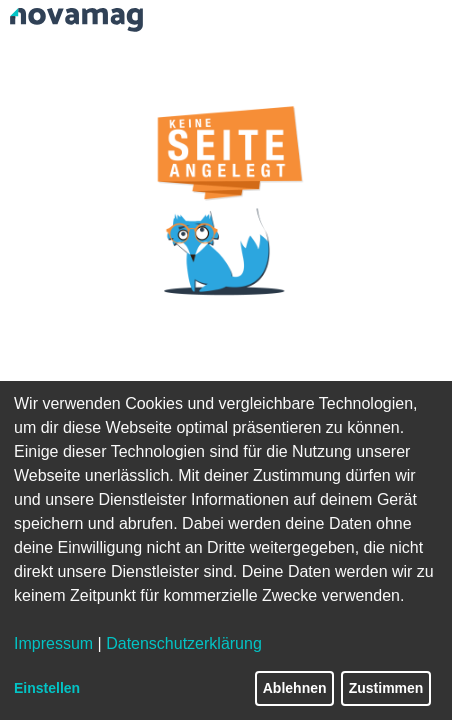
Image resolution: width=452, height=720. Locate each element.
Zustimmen (386, 688)
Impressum (53, 643)
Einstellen (47, 688)
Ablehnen (295, 688)
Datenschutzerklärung (184, 643)
